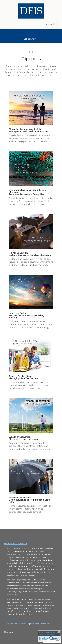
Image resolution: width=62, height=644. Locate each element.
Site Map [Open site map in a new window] (8, 632)
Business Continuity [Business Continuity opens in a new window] (40, 624)
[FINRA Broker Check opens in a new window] (49, 636)
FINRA (10, 595)
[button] (50, 24)
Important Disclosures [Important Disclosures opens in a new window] (18, 624)
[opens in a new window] (31, 124)
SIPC (16, 595)
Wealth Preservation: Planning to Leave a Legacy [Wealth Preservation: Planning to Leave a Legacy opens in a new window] (23, 438)
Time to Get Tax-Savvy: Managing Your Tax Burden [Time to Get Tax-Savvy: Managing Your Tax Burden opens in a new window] (23, 377)
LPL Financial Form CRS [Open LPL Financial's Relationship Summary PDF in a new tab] (16, 544)
